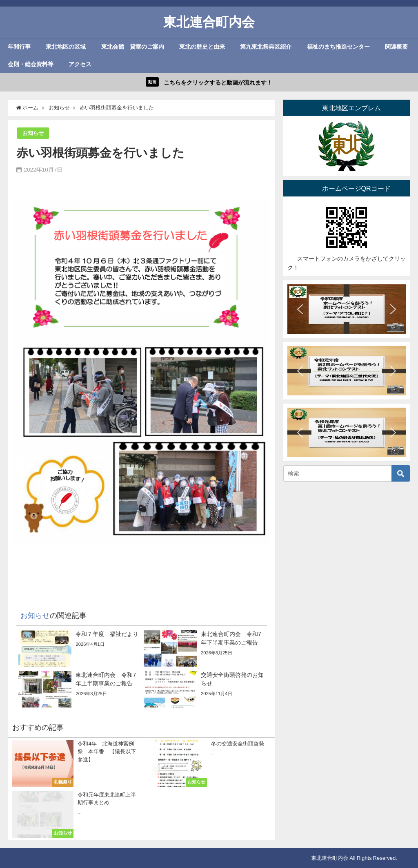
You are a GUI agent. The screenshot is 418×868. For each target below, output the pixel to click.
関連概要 (396, 47)
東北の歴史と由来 (202, 47)
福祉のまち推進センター (338, 47)
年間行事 (19, 47)
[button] (300, 309)
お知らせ (33, 133)
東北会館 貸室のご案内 (133, 47)
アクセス (80, 64)
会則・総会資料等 (31, 64)
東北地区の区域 (66, 47)
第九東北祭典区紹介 (266, 47)
